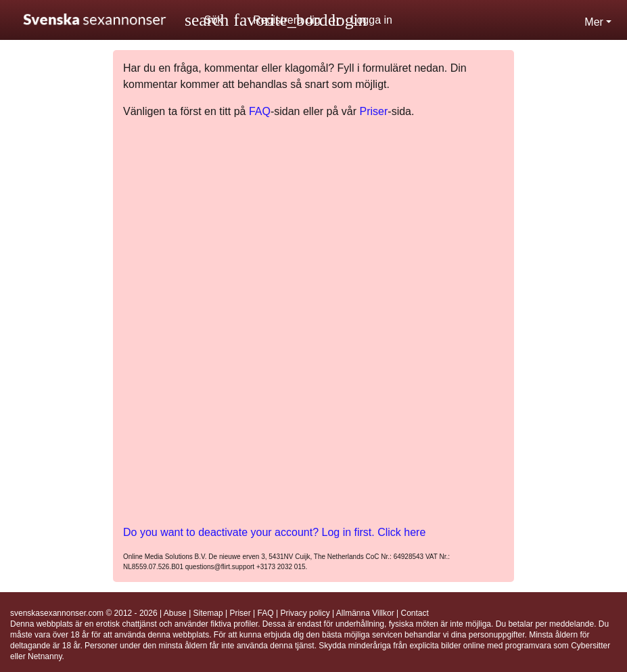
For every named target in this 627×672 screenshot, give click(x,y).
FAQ (260, 111)
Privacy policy (305, 613)
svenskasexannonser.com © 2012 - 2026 (84, 613)
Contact (414, 613)
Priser (374, 111)
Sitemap (208, 613)
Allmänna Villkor (365, 613)
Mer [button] (594, 22)
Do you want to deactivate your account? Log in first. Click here (274, 532)
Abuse (175, 613)
